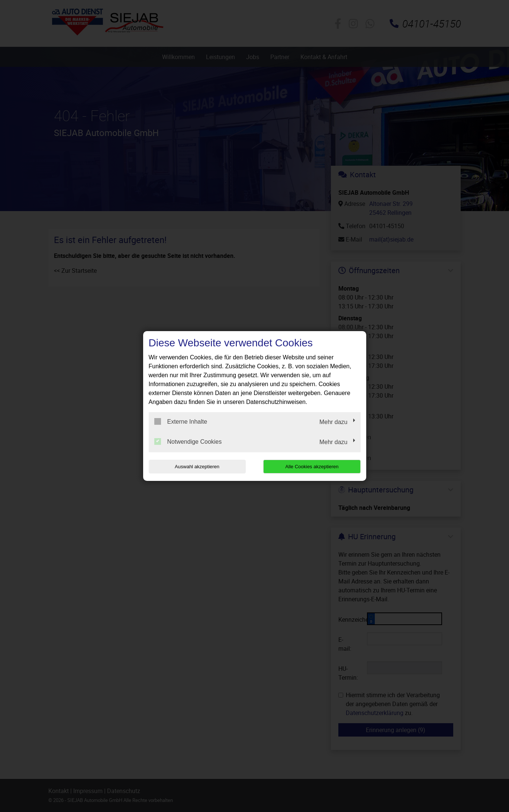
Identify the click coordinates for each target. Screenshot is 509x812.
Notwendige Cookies (188, 441)
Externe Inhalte (181, 421)
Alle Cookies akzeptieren (313, 467)
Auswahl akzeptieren (196, 467)
